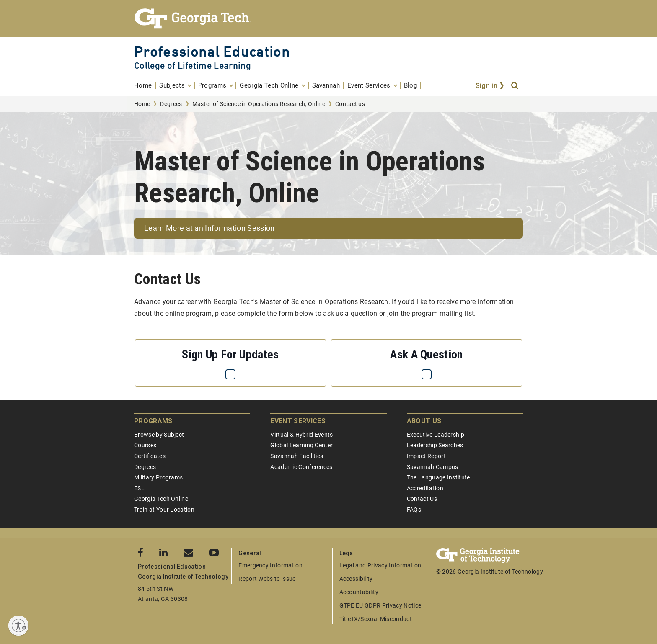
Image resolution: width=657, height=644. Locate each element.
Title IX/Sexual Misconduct (376, 619)
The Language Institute (438, 477)
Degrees (171, 104)
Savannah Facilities (297, 456)
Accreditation (425, 488)
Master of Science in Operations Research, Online (259, 104)
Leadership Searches (435, 445)
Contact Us (422, 499)
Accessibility (356, 579)
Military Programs (158, 477)
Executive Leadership (436, 435)
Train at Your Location (164, 510)
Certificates (150, 456)
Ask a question (426, 354)
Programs (153, 421)
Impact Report (426, 456)
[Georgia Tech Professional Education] (328, 18)
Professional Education (212, 51)
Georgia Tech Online (161, 499)
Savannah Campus (433, 467)
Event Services (298, 421)
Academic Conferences (301, 467)
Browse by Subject (159, 435)
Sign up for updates (230, 354)
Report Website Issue (267, 579)
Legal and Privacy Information (380, 565)
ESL (139, 488)
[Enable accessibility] (18, 626)
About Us (424, 421)
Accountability (359, 592)
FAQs (414, 510)
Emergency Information (270, 565)
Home (142, 104)
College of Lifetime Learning (193, 66)
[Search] (515, 86)
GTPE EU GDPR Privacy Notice (380, 605)
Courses (145, 445)
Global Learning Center (301, 445)
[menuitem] (145, 86)
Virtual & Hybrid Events (301, 435)
